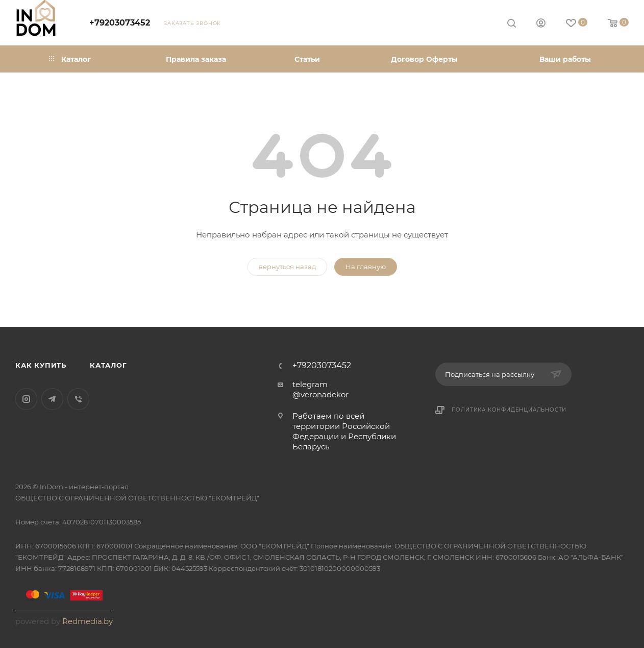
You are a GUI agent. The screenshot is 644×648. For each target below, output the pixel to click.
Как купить (41, 365)
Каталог (108, 365)
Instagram (26, 399)
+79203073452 (120, 23)
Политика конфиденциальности (509, 410)
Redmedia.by (88, 621)
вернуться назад (287, 267)
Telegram (52, 399)
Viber (78, 399)
